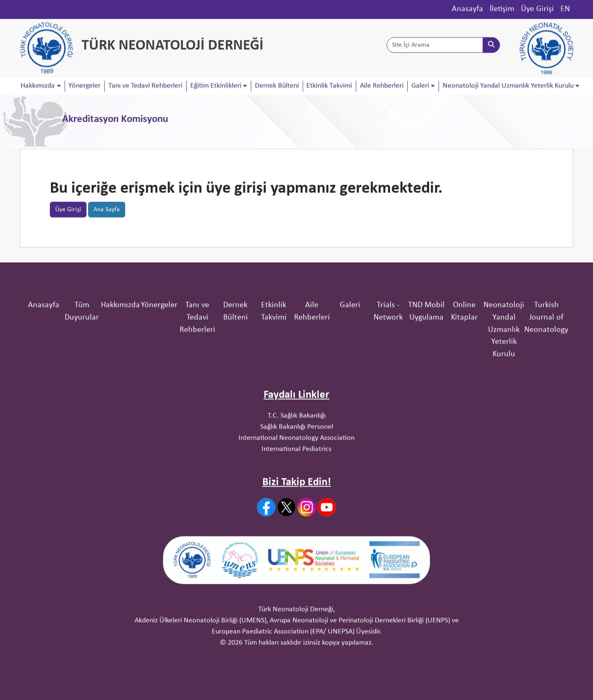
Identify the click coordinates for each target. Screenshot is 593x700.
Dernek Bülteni (277, 86)
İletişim (502, 9)
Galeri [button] (420, 86)
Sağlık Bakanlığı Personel (297, 459)
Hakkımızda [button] (38, 86)
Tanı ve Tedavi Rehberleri (145, 86)
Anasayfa (467, 9)
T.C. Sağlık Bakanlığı (297, 448)
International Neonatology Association (296, 470)
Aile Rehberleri (382, 86)
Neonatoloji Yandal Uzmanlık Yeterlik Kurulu (504, 362)
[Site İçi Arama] (435, 47)
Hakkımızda (120, 337)
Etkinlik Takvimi (329, 86)
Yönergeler (84, 86)
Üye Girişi (537, 9)
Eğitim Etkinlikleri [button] (216, 86)
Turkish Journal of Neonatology (546, 350)
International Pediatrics (296, 481)
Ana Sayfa (107, 213)
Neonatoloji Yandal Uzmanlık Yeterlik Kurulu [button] (508, 86)
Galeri (350, 337)
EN (565, 9)
